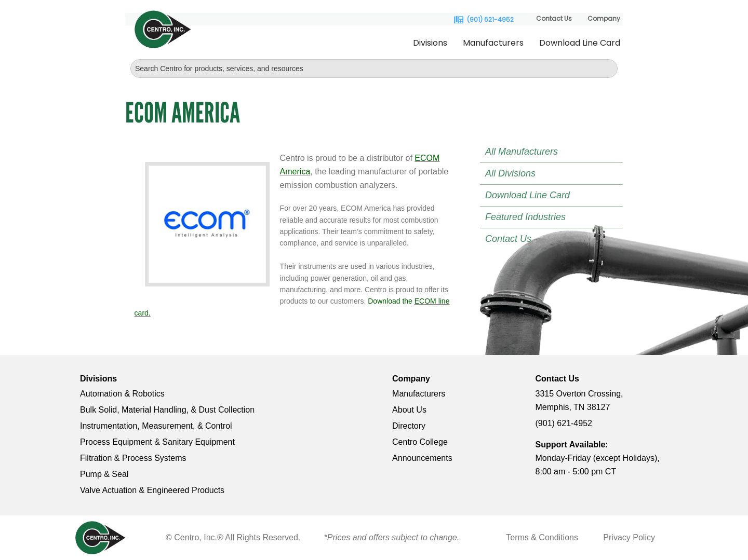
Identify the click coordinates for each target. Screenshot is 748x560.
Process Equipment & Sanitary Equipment (157, 442)
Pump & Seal (104, 474)
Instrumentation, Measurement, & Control (156, 426)
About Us (409, 410)
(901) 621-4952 (490, 20)
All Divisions (510, 173)
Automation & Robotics (122, 394)
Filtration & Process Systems (133, 458)
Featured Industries (525, 217)
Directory (409, 426)
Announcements (422, 458)
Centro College (420, 442)
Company (604, 18)
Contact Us (554, 18)
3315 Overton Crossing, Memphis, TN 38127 (579, 400)
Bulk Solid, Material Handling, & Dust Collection (167, 410)
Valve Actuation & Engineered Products (152, 490)
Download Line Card (580, 43)
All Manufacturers (522, 152)
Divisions (430, 43)
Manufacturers (493, 43)
